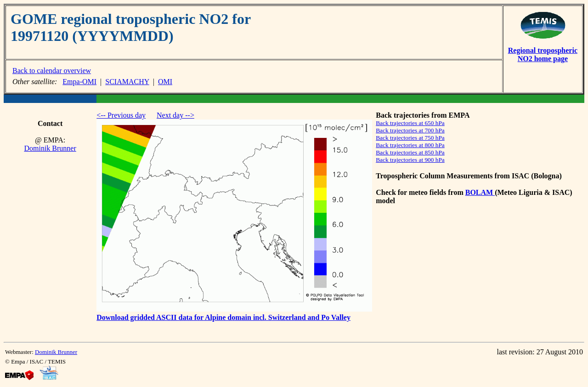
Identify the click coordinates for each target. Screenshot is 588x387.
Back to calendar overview (52, 71)
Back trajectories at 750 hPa (410, 138)
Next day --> (175, 115)
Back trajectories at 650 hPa (410, 123)
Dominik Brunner (50, 148)
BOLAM (480, 192)
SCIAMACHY (127, 82)
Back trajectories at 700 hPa (410, 130)
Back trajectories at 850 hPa (410, 152)
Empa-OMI (79, 82)
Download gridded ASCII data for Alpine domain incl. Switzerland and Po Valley (223, 317)
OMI (165, 82)
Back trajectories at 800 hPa (410, 145)
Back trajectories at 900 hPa (410, 160)
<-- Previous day (121, 115)
